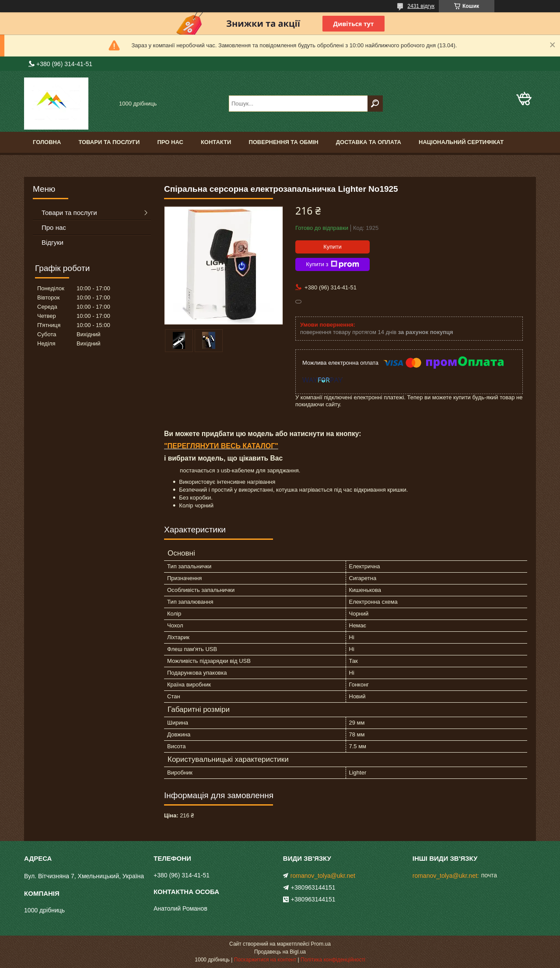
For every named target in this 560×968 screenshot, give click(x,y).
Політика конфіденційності (333, 960)
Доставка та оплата (369, 142)
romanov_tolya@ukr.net (323, 876)
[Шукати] (375, 104)
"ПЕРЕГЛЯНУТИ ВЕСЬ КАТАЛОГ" (221, 446)
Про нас (170, 142)
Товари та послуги (109, 142)
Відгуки (52, 242)
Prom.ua (321, 944)
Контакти (216, 142)
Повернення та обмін (283, 142)
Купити (332, 247)
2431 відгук (421, 6)
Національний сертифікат (461, 142)
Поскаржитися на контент (265, 960)
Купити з (332, 264)
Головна (47, 142)
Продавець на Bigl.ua (280, 952)
